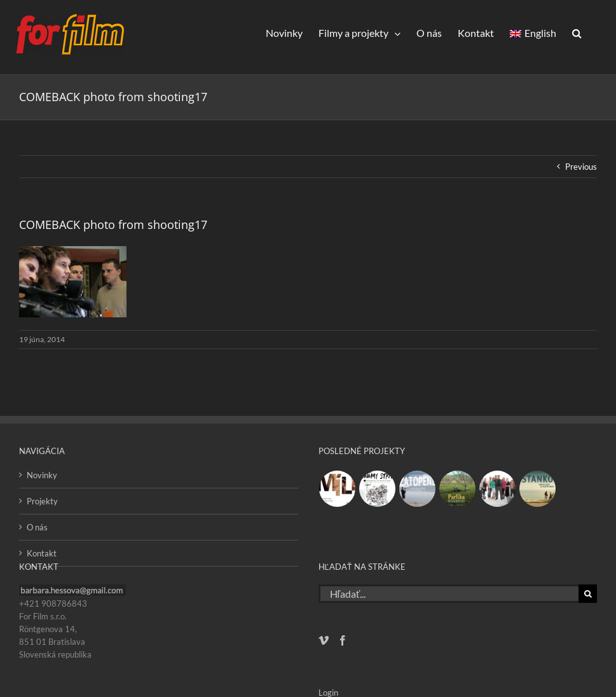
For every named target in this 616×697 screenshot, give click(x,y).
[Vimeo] (324, 640)
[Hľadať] (588, 594)
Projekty (42, 501)
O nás (37, 527)
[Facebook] (343, 640)
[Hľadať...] (449, 594)
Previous (581, 167)
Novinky (42, 475)
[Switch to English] (533, 33)
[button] (577, 33)
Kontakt (42, 553)
